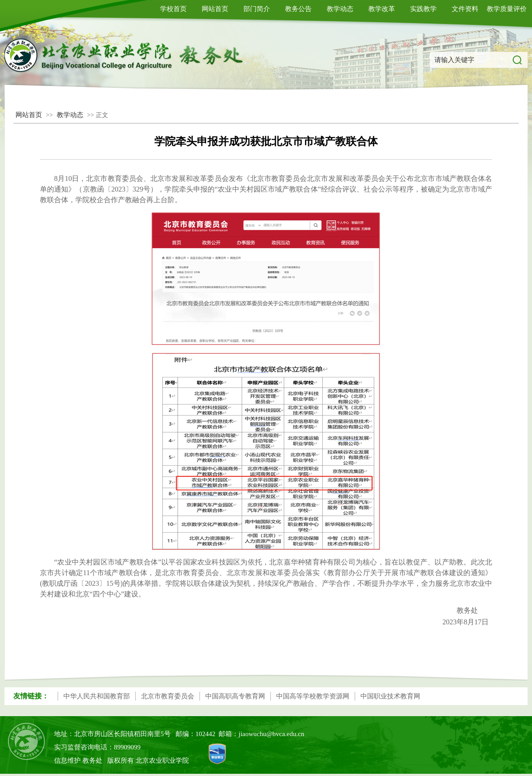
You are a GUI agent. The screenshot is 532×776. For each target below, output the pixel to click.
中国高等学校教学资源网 (313, 696)
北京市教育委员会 (168, 696)
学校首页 (173, 9)
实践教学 (423, 9)
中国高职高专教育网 (235, 696)
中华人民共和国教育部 (97, 696)
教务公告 (298, 9)
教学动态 (340, 9)
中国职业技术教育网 (390, 696)
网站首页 (215, 9)
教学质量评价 (507, 9)
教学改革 (382, 9)
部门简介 (257, 9)
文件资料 (465, 9)
